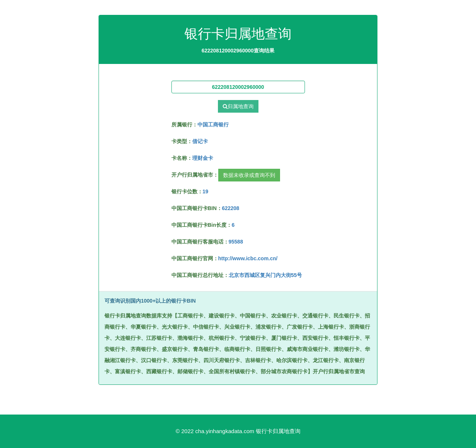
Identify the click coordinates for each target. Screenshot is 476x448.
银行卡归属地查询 (278, 431)
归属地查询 (238, 106)
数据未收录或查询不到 (249, 175)
